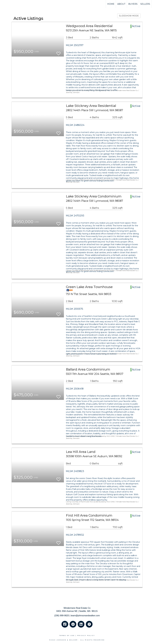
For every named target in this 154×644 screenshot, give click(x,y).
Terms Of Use (67, 636)
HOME (111, 4)
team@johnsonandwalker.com (85, 616)
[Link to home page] (12, 4)
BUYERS (133, 4)
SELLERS (145, 4)
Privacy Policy (86, 636)
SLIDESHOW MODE (129, 16)
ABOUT (121, 4)
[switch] (58, 52)
